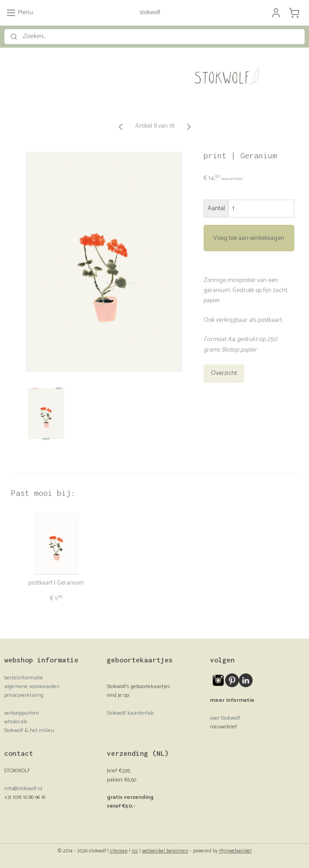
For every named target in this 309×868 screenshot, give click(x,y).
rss (135, 851)
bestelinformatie (24, 678)
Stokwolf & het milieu (29, 730)
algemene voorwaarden (32, 686)
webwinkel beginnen (165, 851)
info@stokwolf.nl (23, 789)
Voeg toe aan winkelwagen (249, 238)
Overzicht (224, 373)
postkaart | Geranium (56, 583)
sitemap (119, 851)
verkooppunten (22, 713)
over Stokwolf (225, 718)
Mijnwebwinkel (235, 851)
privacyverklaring (24, 695)
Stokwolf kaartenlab (130, 713)
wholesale (16, 722)
